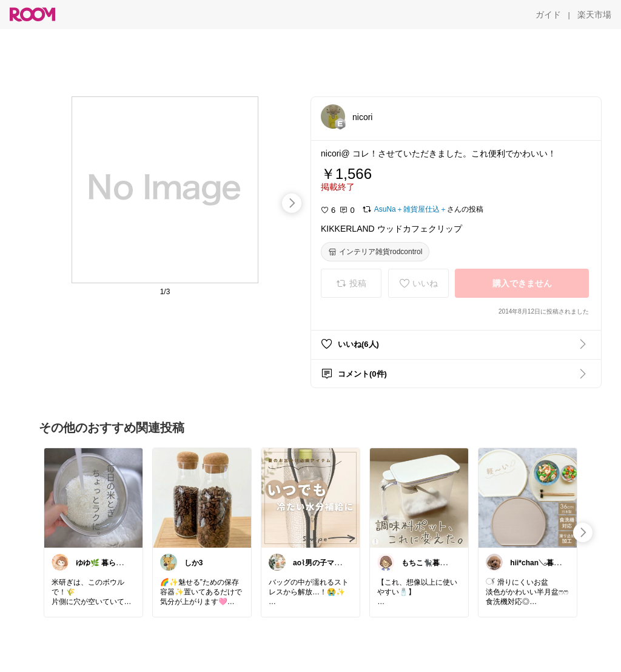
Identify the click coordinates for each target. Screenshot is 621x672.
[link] (93, 497)
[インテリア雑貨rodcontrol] (375, 252)
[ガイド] (548, 15)
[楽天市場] (594, 15)
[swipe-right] (292, 203)
